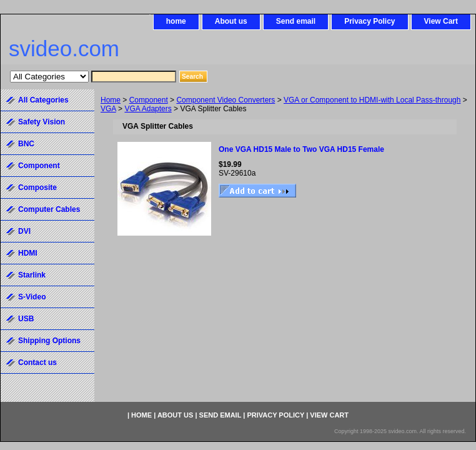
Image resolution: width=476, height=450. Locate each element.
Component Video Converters (226, 100)
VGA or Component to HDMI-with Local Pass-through (372, 100)
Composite (37, 187)
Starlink (32, 275)
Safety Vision (42, 122)
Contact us (37, 362)
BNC (26, 144)
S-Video (32, 297)
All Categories (43, 100)
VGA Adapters (148, 109)
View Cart (441, 21)
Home (111, 100)
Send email (296, 21)
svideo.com (64, 48)
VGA (108, 109)
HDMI (28, 253)
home (176, 21)
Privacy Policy (369, 21)
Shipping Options (49, 341)
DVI (24, 231)
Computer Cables (49, 209)
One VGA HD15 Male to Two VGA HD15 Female (301, 149)
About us (231, 21)
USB (26, 319)
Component (149, 100)
